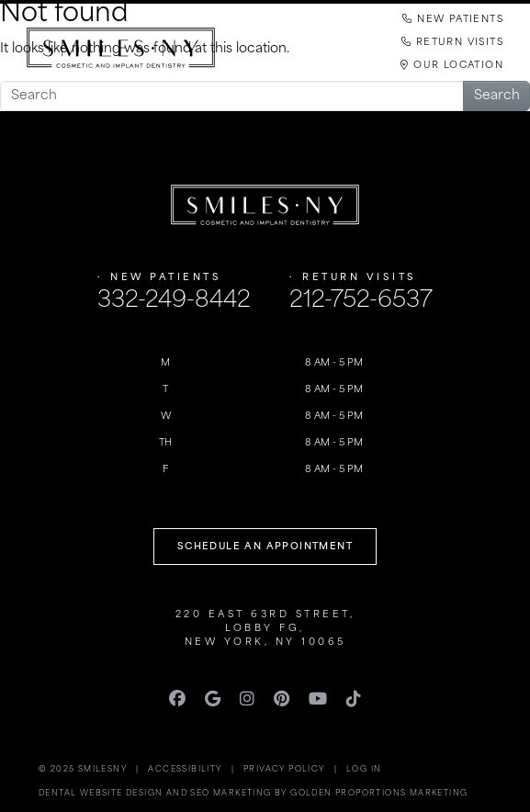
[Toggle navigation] (265, 122)
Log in (364, 770)
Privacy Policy (284, 770)
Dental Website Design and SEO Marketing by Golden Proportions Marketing (253, 794)
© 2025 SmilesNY (83, 770)
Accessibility (185, 770)
